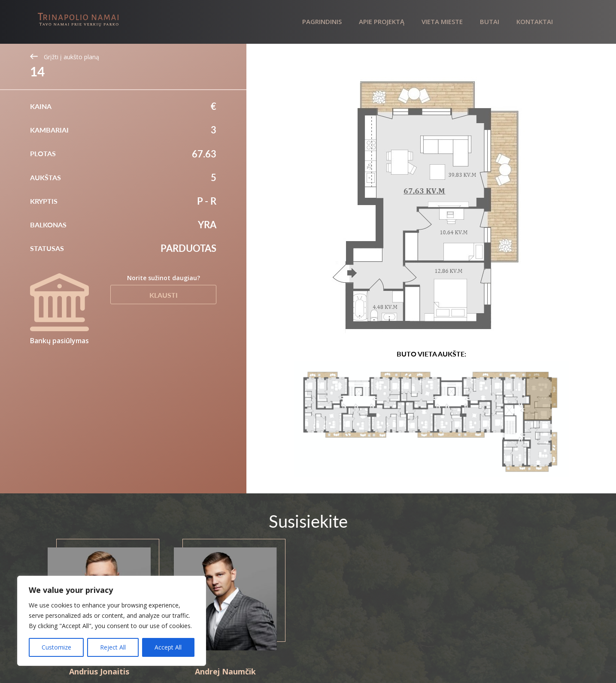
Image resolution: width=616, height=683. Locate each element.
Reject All (113, 647)
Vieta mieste (442, 21)
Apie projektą (382, 21)
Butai (490, 21)
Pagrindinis (322, 21)
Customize (56, 647)
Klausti (164, 295)
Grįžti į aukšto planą (65, 57)
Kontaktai (535, 21)
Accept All (168, 647)
